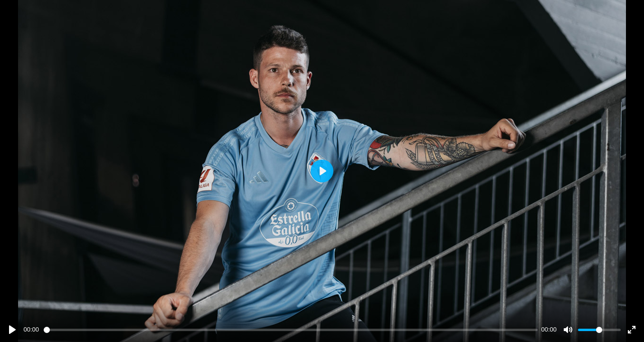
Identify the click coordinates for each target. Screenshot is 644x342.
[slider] (291, 330)
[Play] (12, 330)
